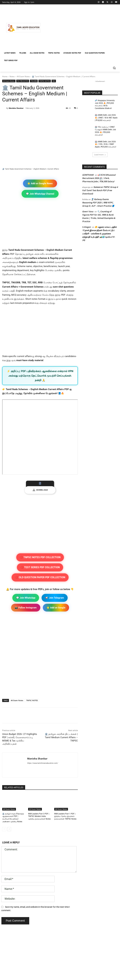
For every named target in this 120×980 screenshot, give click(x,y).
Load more (100, 155)
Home (5, 76)
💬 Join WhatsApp (26, 598)
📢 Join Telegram (55, 598)
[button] (114, 68)
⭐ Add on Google (56, 608)
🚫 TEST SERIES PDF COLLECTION (40, 567)
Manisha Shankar (16, 108)
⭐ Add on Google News (40, 183)
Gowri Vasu (88, 211)
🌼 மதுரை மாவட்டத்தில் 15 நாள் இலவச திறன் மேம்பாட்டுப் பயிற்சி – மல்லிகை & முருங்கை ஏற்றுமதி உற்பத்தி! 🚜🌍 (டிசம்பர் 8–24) (99, 234)
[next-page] (9, 829)
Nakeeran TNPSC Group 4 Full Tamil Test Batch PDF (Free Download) (100, 190)
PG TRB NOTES (23, 81)
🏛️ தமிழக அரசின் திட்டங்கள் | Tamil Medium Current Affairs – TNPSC (61, 737)
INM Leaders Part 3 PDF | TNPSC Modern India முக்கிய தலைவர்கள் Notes (39, 816)
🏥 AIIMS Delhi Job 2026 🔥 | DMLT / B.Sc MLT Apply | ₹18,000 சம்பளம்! (106, 118)
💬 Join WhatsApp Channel (40, 194)
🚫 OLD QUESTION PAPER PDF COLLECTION (40, 577)
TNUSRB (34, 81)
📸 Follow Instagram (26, 608)
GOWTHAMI (88, 175)
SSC (54, 81)
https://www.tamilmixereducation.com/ (43, 763)
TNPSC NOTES (45, 81)
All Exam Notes (23, 76)
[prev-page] (4, 829)
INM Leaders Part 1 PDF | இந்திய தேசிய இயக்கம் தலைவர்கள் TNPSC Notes (65, 816)
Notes (12, 76)
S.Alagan (86, 227)
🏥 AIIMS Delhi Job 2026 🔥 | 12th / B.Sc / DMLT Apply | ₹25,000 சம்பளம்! (105, 144)
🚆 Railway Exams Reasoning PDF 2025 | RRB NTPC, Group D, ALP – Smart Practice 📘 (98, 203)
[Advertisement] (81, 28)
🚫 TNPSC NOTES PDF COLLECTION (40, 557)
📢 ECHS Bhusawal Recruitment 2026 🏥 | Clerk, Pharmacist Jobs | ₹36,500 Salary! (99, 178)
